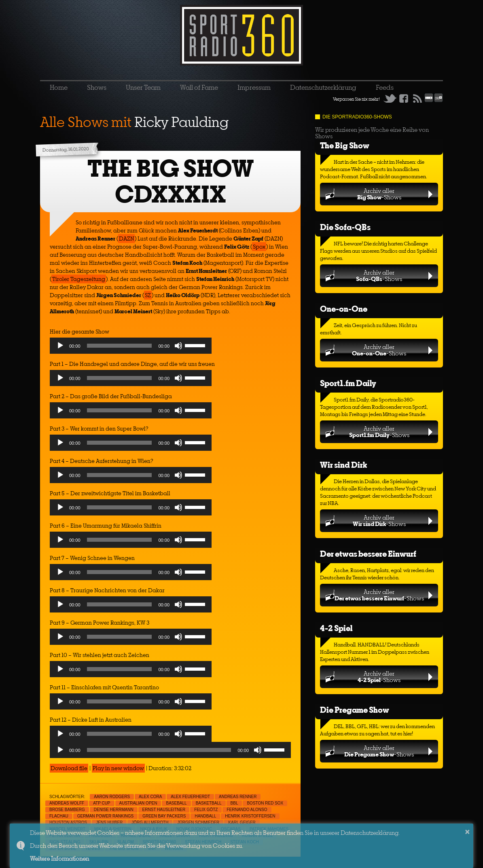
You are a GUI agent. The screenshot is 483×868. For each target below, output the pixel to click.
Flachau (59, 816)
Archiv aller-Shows (379, 194)
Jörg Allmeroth (150, 823)
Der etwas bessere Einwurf (368, 554)
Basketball (209, 803)
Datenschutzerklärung (323, 87)
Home (59, 87)
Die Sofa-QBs (345, 227)
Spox (259, 247)
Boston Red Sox (265, 803)
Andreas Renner (238, 797)
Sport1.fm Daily (348, 383)
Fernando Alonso (247, 810)
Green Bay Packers (164, 816)
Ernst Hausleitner (164, 810)
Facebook (404, 98)
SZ (148, 295)
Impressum (254, 87)
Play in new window (118, 768)
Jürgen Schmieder (198, 823)
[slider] (120, 346)
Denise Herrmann (114, 810)
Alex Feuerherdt (190, 797)
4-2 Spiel (336, 628)
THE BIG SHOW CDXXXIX (171, 181)
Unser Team (143, 87)
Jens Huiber (109, 823)
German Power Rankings (105, 816)
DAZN (126, 239)
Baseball (176, 803)
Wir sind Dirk (343, 465)
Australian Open (138, 803)
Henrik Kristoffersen (250, 816)
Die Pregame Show (355, 710)
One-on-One (344, 309)
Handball (205, 816)
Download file (69, 768)
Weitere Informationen (59, 858)
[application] (131, 348)
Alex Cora (150, 797)
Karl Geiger (242, 823)
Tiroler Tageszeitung (79, 279)
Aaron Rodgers (112, 797)
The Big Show (345, 145)
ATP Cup (102, 803)
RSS (417, 98)
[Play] (60, 346)
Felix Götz (206, 810)
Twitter (390, 98)
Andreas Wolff (67, 803)
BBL (234, 803)
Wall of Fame (199, 87)
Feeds (385, 87)
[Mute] (178, 346)
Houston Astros (68, 823)
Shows (97, 87)
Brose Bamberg (67, 810)
